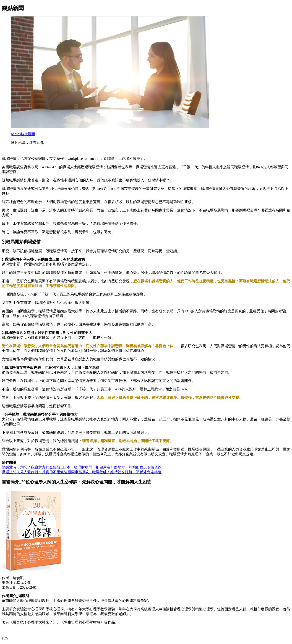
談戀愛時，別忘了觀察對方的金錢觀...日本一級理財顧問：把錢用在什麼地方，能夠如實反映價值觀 (82, 467)
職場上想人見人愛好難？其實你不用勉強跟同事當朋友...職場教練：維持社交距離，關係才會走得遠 (82, 472)
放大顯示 (23, 134)
